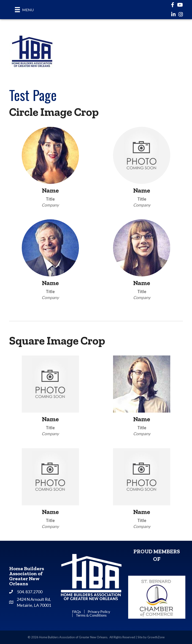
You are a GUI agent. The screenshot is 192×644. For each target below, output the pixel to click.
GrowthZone (156, 637)
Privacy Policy (99, 612)
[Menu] (24, 9)
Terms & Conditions (91, 615)
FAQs (77, 612)
